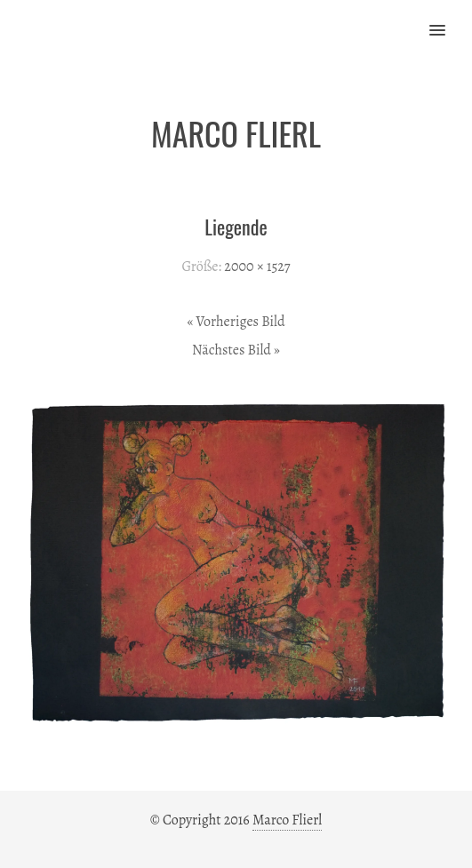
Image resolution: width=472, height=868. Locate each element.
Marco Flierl (287, 820)
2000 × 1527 (257, 267)
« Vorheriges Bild (236, 322)
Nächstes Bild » (236, 350)
